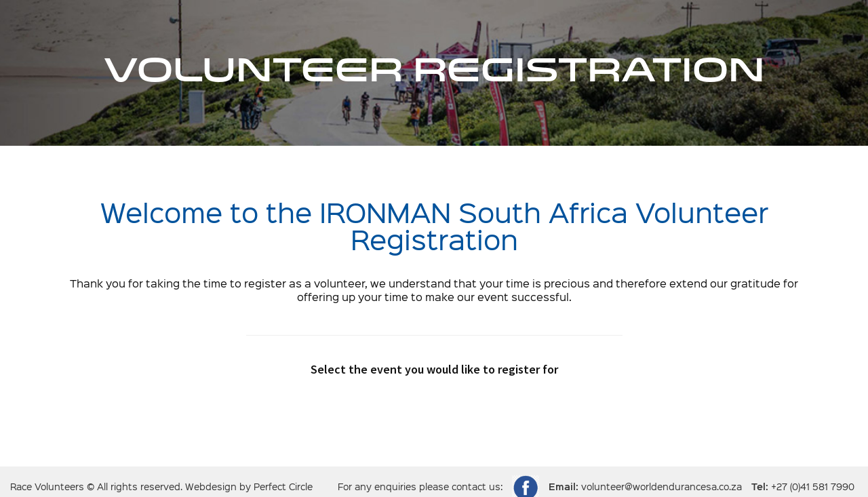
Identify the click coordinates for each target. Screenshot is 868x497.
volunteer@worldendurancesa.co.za (662, 487)
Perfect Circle (283, 487)
